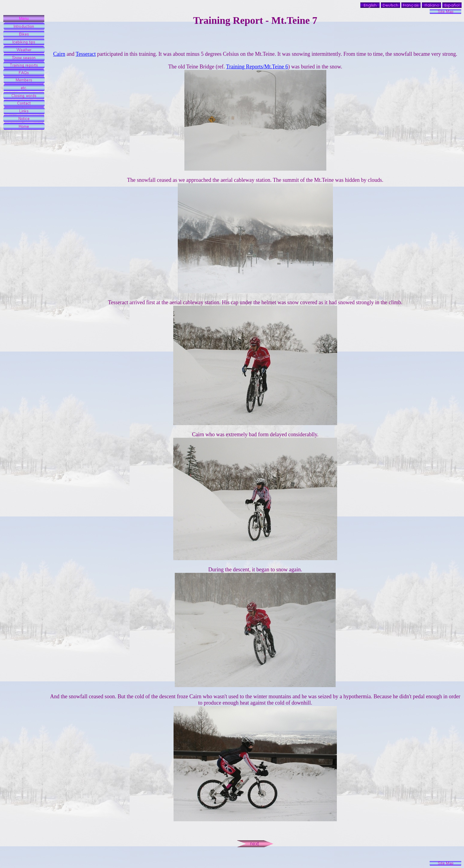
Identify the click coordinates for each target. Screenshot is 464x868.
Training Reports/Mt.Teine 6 (257, 67)
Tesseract (86, 54)
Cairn (59, 54)
